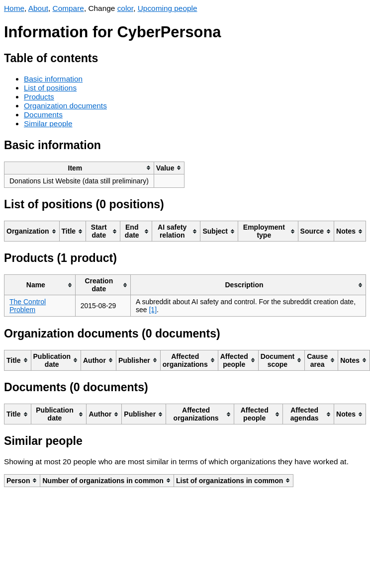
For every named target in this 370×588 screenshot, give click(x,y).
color (126, 8)
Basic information (53, 79)
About (38, 8)
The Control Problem (28, 306)
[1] (153, 310)
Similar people (48, 124)
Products (39, 97)
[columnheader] (79, 168)
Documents (43, 115)
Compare (68, 8)
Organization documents (65, 106)
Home (14, 8)
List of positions (50, 88)
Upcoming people (168, 8)
